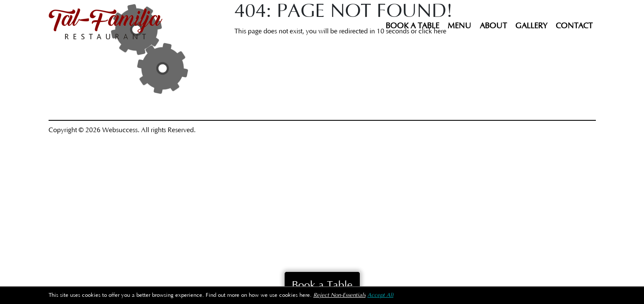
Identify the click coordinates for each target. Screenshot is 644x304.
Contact (574, 26)
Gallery (531, 26)
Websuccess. (121, 130)
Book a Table (412, 26)
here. (306, 295)
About (493, 26)
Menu (459, 26)
